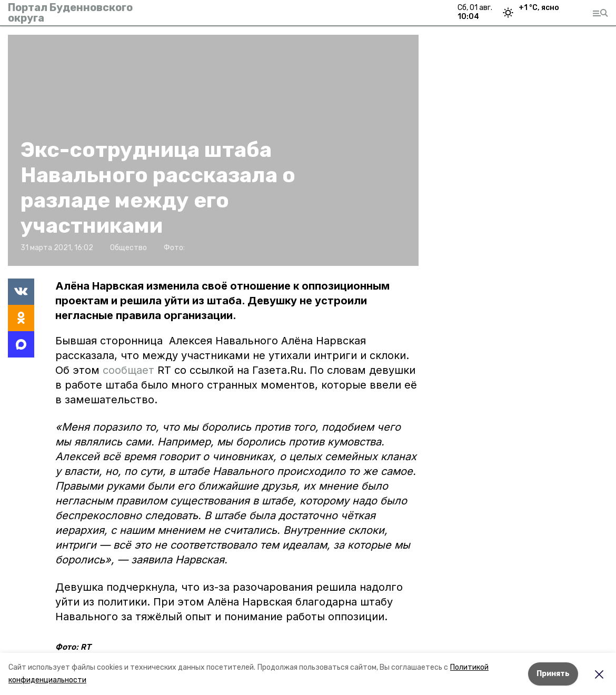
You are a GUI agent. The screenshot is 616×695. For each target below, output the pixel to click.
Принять (553, 674)
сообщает (128, 370)
